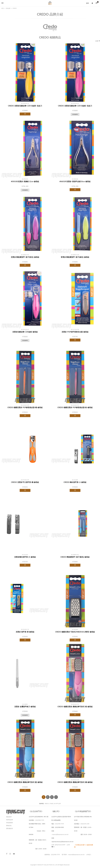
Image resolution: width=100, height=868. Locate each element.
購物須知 (9, 826)
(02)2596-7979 (40, 820)
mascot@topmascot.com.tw (60, 834)
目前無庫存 (75, 114)
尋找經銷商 (10, 823)
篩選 (98, 41)
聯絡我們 (9, 817)
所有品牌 (8, 8)
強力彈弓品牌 (57, 804)
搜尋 (87, 3)
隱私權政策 (10, 828)
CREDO (15, 8)
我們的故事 (10, 820)
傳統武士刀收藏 (49, 804)
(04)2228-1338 (85, 824)
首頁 (3, 8)
